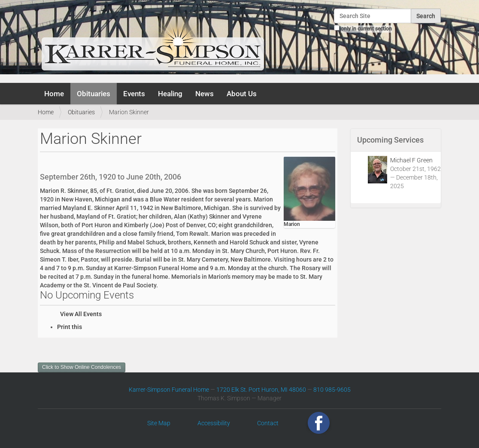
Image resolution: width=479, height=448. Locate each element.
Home (54, 94)
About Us (242, 94)
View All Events (81, 314)
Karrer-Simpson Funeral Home (169, 390)
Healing (170, 94)
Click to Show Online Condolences (82, 367)
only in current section (366, 29)
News (205, 94)
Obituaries (94, 94)
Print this (70, 327)
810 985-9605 (332, 390)
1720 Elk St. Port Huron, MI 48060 (261, 390)
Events (134, 94)
